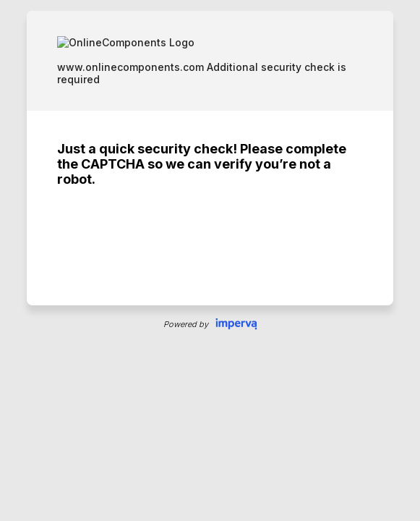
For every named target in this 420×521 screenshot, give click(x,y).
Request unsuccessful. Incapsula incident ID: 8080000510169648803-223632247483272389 (210, 260)
